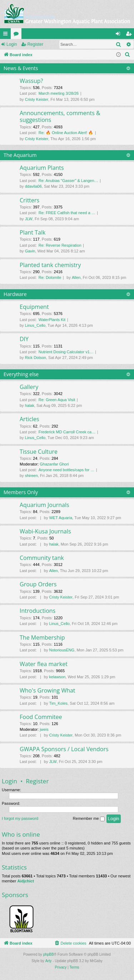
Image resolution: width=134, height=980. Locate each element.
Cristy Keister (37, 99)
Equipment (34, 307)
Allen (76, 277)
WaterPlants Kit (52, 320)
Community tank (42, 558)
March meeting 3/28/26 (59, 93)
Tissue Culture (39, 452)
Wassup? (31, 81)
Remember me (89, 819)
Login (12, 44)
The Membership (42, 637)
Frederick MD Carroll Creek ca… (67, 432)
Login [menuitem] (120, 35)
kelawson (57, 677)
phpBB (49, 954)
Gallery (29, 387)
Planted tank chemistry (50, 265)
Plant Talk (33, 232)
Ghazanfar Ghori (54, 464)
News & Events (21, 68)
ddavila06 (33, 186)
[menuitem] (128, 55)
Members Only (21, 492)
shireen (31, 476)
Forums (18, 35)
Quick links (7, 35)
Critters (29, 200)
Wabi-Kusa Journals (45, 531)
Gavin (30, 251)
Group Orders (38, 584)
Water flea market (44, 664)
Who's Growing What (48, 690)
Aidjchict (25, 881)
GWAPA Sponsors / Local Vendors (64, 749)
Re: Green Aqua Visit (57, 400)
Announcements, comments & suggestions (60, 116)
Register (35, 44)
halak (30, 405)
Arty (49, 961)
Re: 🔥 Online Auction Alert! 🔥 (66, 133)
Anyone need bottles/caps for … (67, 470)
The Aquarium (20, 155)
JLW (29, 219)
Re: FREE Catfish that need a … (67, 213)
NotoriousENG (62, 650)
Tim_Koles (58, 703)
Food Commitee (41, 717)
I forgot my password (20, 818)
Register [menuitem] (130, 35)
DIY (24, 339)
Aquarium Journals (44, 505)
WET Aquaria (61, 518)
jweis (44, 729)
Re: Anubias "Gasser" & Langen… (68, 181)
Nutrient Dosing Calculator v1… (66, 352)
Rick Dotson (36, 358)
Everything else (21, 374)
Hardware (15, 294)
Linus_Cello (35, 325)
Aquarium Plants (42, 168)
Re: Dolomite (50, 277)
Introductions (38, 611)
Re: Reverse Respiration (60, 245)
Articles (29, 419)
